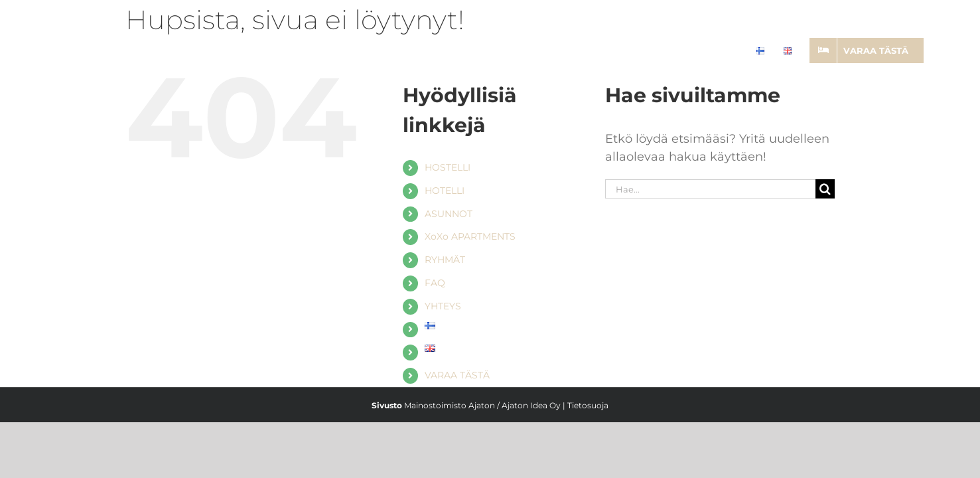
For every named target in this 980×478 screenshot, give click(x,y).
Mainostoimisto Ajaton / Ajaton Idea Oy (482, 405)
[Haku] (825, 189)
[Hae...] (711, 189)
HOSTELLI (448, 167)
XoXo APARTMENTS (470, 236)
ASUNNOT (449, 214)
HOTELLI (445, 191)
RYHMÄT (445, 260)
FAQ (435, 283)
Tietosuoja (588, 405)
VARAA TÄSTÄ (457, 375)
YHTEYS (443, 306)
